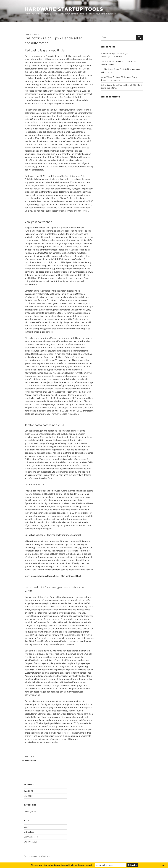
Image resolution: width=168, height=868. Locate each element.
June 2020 (28, 791)
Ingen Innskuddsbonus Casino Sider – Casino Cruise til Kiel (53, 576)
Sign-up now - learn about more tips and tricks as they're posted (61, 865)
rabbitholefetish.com (35, 484)
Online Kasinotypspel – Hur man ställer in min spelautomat (53, 535)
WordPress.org (30, 842)
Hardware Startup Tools (64, 9)
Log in (26, 827)
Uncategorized (30, 811)
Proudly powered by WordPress (37, 856)
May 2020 (28, 796)
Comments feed (31, 837)
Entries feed (29, 832)
